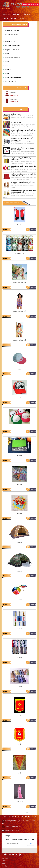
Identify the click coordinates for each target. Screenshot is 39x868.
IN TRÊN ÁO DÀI (10, 42)
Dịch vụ (6, 18)
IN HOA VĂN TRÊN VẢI (12, 30)
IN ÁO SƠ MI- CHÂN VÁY (12, 46)
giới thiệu (17, 14)
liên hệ (22, 18)
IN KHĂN (8, 70)
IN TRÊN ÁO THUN (11, 38)
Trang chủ (7, 14)
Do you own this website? (12, 844)
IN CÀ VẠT (8, 66)
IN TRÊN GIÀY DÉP (11, 81)
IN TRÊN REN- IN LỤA (12, 34)
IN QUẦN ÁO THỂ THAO (12, 50)
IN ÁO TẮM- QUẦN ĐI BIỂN (13, 78)
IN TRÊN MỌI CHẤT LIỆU (13, 58)
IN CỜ (7, 62)
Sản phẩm (26, 14)
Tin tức (14, 18)
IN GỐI (7, 54)
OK (31, 844)
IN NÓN (7, 74)
